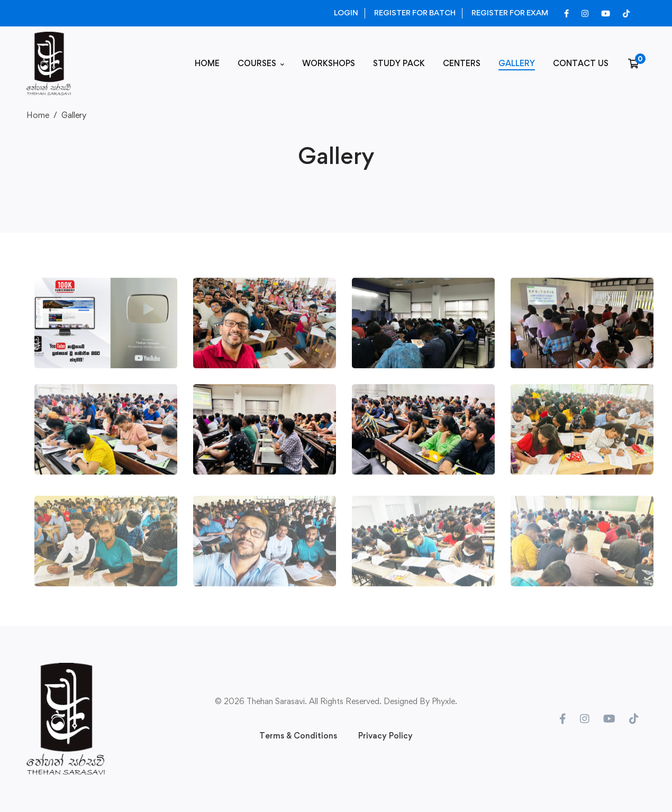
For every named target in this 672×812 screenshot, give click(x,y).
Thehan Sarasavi (276, 701)
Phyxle (443, 701)
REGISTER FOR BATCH (415, 12)
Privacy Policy (385, 736)
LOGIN (346, 12)
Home (38, 115)
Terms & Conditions (298, 736)
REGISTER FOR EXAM (510, 12)
